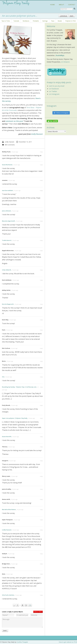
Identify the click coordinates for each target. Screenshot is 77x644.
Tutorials (16, 21)
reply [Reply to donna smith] (41, 499)
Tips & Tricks (6, 21)
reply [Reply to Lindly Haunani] (41, 530)
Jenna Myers (18, 612)
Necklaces (26, 21)
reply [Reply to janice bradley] (41, 489)
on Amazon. (65, 62)
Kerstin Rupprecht (8, 304)
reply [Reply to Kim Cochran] (41, 348)
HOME (52, 5)
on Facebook (54, 89)
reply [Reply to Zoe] (41, 377)
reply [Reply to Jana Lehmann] (41, 211)
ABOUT (61, 5)
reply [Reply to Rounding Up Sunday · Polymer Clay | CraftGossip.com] (41, 387)
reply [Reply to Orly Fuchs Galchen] (41, 595)
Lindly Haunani (37, 134)
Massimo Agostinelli (8, 221)
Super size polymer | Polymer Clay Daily (15, 418)
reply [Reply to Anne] (41, 574)
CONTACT (72, 5)
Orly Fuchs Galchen (8, 595)
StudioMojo (60, 55)
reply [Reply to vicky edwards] (41, 270)
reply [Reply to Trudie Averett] (41, 240)
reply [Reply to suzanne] (41, 180)
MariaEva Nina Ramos (9, 510)
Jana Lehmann (7, 211)
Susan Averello (7, 437)
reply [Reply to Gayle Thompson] (41, 520)
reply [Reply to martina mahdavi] (41, 190)
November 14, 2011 (24, 142)
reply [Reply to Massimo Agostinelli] (41, 221)
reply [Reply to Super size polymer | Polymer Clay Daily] (41, 418)
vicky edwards (7, 270)
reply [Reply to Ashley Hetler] (41, 290)
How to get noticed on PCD (68, 642)
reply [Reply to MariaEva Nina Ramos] (41, 510)
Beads (60, 21)
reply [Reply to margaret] (41, 461)
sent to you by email (57, 86)
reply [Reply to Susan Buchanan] (41, 165)
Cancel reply (38, 612)
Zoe (3, 377)
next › (72, 16)
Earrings (45, 21)
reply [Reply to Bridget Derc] (41, 564)
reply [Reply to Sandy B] (41, 554)
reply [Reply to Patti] (41, 330)
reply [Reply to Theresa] (41, 447)
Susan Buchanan (7, 165)
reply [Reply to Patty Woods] (41, 405)
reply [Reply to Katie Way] (41, 320)
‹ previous (63, 16)
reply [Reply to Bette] (41, 361)
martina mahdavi (8, 190)
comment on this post (14, 121)
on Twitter (53, 91)
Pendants (36, 21)
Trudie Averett (7, 240)
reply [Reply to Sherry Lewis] (41, 476)
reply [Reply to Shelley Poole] (41, 152)
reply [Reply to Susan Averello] (41, 437)
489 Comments (8, 145)
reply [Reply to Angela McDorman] (41, 251)
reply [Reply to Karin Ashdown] (41, 280)
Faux (53, 21)
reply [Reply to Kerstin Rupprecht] (41, 304)
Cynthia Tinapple (22, 642)
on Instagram (54, 94)
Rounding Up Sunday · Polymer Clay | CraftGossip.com (19, 387)
